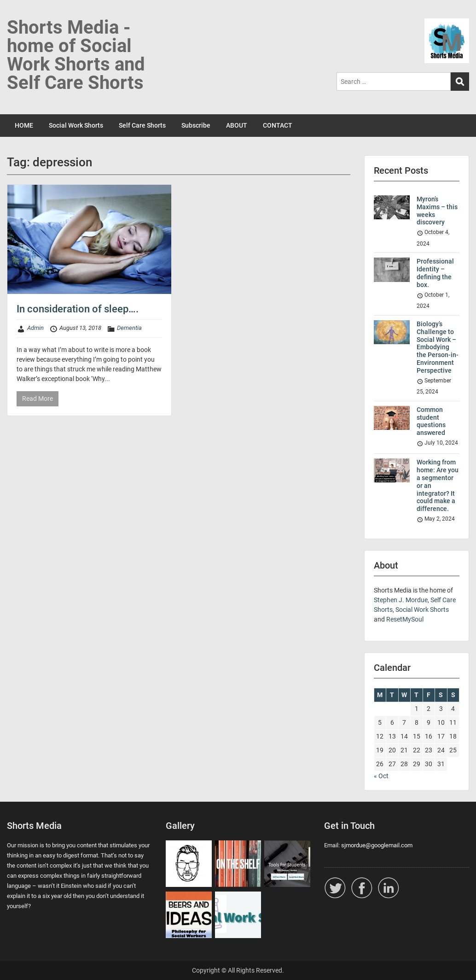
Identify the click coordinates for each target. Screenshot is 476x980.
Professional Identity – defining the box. (435, 273)
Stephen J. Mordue (401, 600)
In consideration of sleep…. (78, 309)
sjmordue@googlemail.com (377, 845)
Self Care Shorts (142, 125)
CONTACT (278, 125)
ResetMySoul (405, 619)
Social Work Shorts (76, 125)
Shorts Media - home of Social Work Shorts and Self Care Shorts (76, 55)
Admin (35, 328)
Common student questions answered (431, 421)
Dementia (129, 328)
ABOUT (237, 125)
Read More (38, 399)
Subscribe (196, 125)
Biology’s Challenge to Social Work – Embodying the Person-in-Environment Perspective (438, 347)
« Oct (381, 776)
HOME (24, 125)
